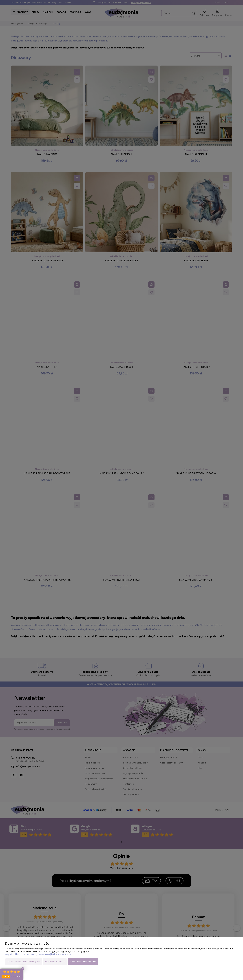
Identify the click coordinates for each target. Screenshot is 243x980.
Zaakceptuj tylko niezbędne (24, 962)
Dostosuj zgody (55, 962)
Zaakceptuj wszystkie (83, 962)
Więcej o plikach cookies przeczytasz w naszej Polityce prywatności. (39, 954)
